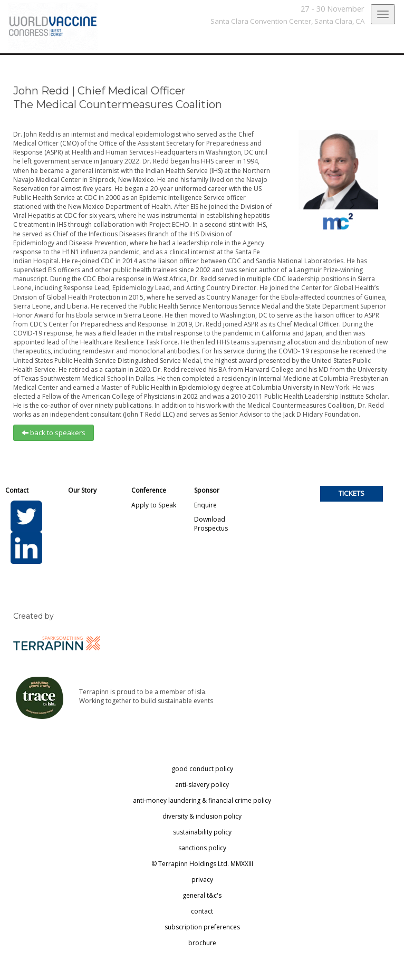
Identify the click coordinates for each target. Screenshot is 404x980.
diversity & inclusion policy (202, 816)
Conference (149, 490)
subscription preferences (202, 927)
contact (202, 911)
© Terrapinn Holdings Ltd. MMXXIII (202, 864)
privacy (202, 880)
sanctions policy (202, 848)
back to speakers (54, 433)
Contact (17, 490)
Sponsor (207, 490)
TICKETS (352, 493)
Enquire (205, 505)
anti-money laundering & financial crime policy (202, 800)
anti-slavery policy (202, 785)
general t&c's (202, 895)
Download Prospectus (211, 524)
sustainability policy (202, 832)
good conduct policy (202, 769)
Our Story (82, 490)
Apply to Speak (154, 505)
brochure (202, 943)
